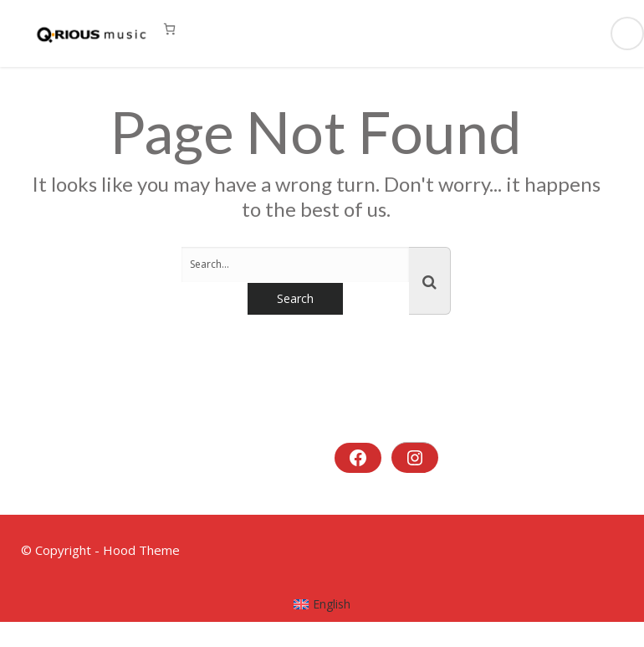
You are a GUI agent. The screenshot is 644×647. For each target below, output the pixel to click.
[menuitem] (322, 604)
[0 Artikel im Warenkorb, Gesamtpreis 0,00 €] (169, 29)
